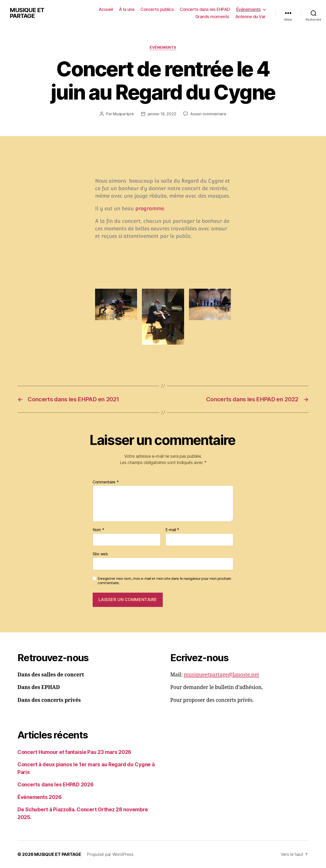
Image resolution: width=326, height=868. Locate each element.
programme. (150, 208)
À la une (127, 9)
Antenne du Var (250, 17)
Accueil (106, 9)
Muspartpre (123, 114)
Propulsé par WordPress (110, 854)
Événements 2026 (40, 797)
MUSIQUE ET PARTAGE (27, 13)
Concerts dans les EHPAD (205, 9)
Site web (100, 554)
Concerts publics (157, 9)
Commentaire (106, 482)
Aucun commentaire (208, 114)
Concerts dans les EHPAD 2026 (55, 785)
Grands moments (212, 17)
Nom (98, 530)
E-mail (172, 530)
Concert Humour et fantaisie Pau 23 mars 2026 (74, 752)
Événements (249, 9)
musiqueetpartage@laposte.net (221, 675)
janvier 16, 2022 (162, 114)
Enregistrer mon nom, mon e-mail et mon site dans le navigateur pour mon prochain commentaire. (164, 581)
